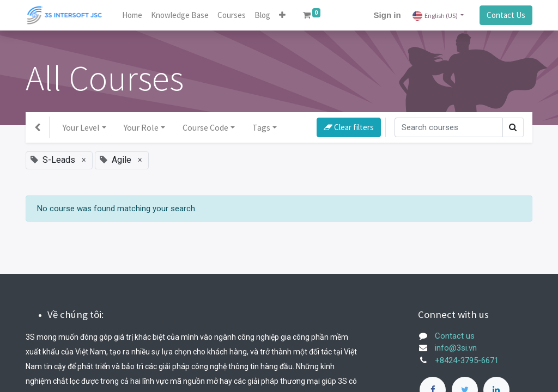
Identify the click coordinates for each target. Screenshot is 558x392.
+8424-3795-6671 (467, 360)
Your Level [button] (81, 127)
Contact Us (506, 15)
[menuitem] (132, 16)
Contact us (455, 336)
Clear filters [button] (349, 127)
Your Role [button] (141, 127)
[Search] (449, 128)
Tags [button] (261, 127)
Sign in (387, 15)
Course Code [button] (205, 127)
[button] (282, 16)
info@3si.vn (456, 348)
